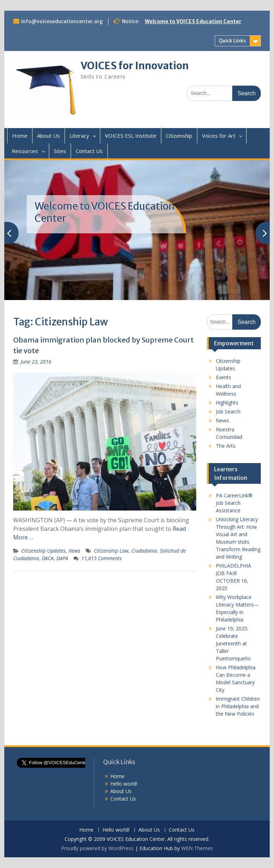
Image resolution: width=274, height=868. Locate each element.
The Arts (226, 446)
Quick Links (232, 41)
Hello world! (124, 784)
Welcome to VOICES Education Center (193, 21)
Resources (25, 151)
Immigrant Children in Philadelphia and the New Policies (238, 706)
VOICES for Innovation (135, 66)
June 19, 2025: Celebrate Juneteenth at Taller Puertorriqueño (233, 643)
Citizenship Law (111, 551)
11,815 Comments (102, 558)
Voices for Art (219, 136)
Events (224, 377)
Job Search (228, 412)
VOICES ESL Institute (131, 136)
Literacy (79, 136)
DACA (48, 558)
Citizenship (179, 136)
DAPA (62, 558)
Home (20, 136)
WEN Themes (197, 848)
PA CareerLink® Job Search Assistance (234, 503)
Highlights (227, 403)
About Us (49, 136)
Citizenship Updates (44, 551)
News (74, 551)
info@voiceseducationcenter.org (62, 21)
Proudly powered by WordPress (97, 848)
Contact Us (89, 151)
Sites (60, 151)
